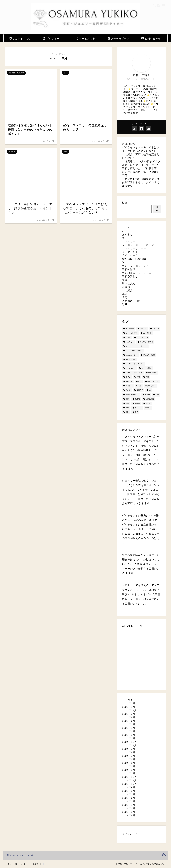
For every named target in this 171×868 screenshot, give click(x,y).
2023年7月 (129, 794)
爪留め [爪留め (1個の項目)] (147, 395)
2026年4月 (129, 707)
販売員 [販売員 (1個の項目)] (148, 403)
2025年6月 (129, 721)
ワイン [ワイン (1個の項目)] (128, 377)
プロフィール (53, 39)
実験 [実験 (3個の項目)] (140, 386)
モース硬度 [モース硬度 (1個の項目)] (152, 373)
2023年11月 (130, 780)
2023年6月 (129, 798)
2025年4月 (129, 728)
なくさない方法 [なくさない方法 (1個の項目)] (131, 333)
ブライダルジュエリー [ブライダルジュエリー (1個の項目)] (134, 373)
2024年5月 (129, 763)
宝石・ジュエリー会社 (135, 266)
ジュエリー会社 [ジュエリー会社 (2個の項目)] (131, 355)
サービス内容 (85, 39)
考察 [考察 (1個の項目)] (127, 403)
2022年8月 (129, 815)
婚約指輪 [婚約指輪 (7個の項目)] (129, 381)
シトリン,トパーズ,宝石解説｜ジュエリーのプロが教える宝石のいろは (141, 599)
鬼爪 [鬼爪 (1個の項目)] (136, 412)
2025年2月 (129, 735)
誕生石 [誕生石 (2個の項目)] (137, 403)
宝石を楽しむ (130, 276)
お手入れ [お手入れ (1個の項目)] (143, 329)
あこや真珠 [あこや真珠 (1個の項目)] (130, 329)
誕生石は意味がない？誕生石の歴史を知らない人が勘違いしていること (141, 559)
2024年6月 (129, 759)
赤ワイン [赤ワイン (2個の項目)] (138, 408)
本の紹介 (127, 290)
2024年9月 (129, 749)
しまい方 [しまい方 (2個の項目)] (156, 329)
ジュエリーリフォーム (135, 248)
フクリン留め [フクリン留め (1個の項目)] (146, 368)
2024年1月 (129, 773)
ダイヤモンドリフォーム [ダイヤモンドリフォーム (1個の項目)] (135, 364)
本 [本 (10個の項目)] (150, 390)
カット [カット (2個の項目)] (128, 338)
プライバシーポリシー (18, 864)
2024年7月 (129, 756)
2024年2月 (129, 770)
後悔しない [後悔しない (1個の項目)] (151, 386)
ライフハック (130, 255)
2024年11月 (130, 745)
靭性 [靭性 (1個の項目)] (127, 412)
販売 (125, 297)
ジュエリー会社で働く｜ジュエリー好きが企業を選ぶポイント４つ (141, 485)
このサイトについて (20, 39)
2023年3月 (129, 808)
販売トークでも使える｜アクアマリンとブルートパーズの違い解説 (141, 590)
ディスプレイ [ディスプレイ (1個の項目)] (131, 368)
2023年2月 (129, 812)
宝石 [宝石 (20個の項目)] (140, 381)
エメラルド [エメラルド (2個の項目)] (147, 333)
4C (124, 231)
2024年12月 (130, 742)
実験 (125, 280)
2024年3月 (129, 766)
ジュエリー (129, 241)
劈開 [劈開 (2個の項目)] (138, 377)
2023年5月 (129, 801)
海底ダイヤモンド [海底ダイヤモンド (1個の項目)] (132, 395)
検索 (125, 203)
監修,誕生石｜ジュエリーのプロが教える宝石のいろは (141, 569)
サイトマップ (130, 834)
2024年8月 (129, 752)
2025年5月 (129, 724)
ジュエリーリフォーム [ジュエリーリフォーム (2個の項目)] (134, 351)
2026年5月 (129, 703)
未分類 (126, 287)
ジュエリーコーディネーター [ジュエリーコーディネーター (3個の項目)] (136, 346)
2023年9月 (129, 787)
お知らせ (127, 234)
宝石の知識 (129, 269)
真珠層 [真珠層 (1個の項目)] (137, 399)
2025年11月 (130, 710)
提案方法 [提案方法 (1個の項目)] (140, 390)
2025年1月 (129, 738)
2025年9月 (129, 714)
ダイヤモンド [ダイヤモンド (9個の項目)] (131, 359)
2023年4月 (129, 805)
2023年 (23, 855)
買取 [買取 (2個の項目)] (127, 408)
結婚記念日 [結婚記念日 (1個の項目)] (150, 399)
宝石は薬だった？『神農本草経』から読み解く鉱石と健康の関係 (141, 172)
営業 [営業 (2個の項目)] (147, 377)
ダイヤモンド (130, 252)
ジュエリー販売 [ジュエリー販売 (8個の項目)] (149, 355)
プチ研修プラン (118, 39)
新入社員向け (130, 283)
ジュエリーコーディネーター (139, 245)
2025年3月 (129, 731)
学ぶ (125, 262)
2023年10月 (130, 784)
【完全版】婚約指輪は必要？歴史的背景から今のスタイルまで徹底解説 (141, 182)
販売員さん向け (131, 301)
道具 (125, 304)
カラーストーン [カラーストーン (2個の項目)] (142, 338)
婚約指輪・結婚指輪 (134, 259)
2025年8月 (129, 717)
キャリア (127, 238)
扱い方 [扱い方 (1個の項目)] (128, 390)
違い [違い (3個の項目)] (149, 408)
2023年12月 (130, 777)
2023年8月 (129, 791)
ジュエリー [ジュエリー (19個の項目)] (130, 342)
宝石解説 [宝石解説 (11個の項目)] (129, 386)
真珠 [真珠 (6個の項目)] (127, 399)
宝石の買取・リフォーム (137, 273)
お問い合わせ (151, 39)
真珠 (125, 294)
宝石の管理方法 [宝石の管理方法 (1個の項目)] (153, 381)
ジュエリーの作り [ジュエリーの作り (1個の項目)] (146, 342)
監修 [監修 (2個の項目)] (157, 395)
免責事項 (37, 864)
